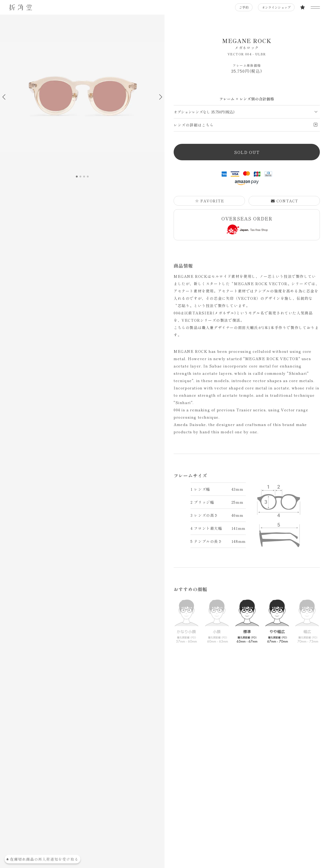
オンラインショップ (276, 7)
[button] (161, 97)
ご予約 (244, 7)
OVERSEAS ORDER (247, 225)
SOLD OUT (247, 152)
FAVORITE (210, 201)
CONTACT (284, 201)
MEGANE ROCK (247, 43)
